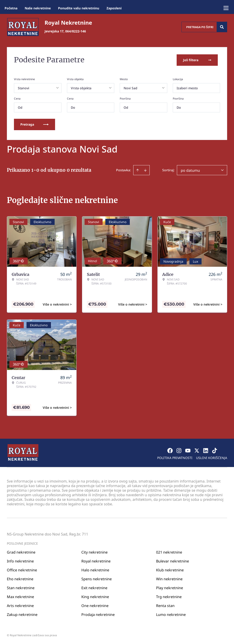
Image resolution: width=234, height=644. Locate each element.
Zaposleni (114, 8)
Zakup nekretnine (22, 614)
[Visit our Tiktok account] (215, 450)
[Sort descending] (145, 170)
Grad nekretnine (21, 552)
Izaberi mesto (187, 88)
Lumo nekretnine (171, 614)
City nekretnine (94, 552)
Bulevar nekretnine (173, 561)
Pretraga (35, 124)
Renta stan (165, 605)
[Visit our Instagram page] (179, 450)
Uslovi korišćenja (212, 458)
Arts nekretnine (20, 605)
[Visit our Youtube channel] (188, 450)
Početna (11, 8)
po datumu (190, 170)
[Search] (222, 27)
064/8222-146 (76, 31)
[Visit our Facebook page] (170, 450)
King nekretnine (95, 596)
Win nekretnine (169, 579)
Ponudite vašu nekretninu (79, 8)
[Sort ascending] (138, 170)
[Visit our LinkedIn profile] (206, 450)
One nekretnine (95, 605)
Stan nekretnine (21, 588)
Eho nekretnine (20, 579)
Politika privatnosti (175, 458)
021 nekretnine (169, 552)
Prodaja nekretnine (98, 614)
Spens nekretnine (97, 579)
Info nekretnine (20, 561)
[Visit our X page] (197, 450)
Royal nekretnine (96, 561)
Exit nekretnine (94, 588)
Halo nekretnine (95, 570)
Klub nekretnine (170, 570)
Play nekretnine (170, 588)
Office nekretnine (22, 570)
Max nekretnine (20, 596)
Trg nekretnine (169, 596)
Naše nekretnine (38, 8)
